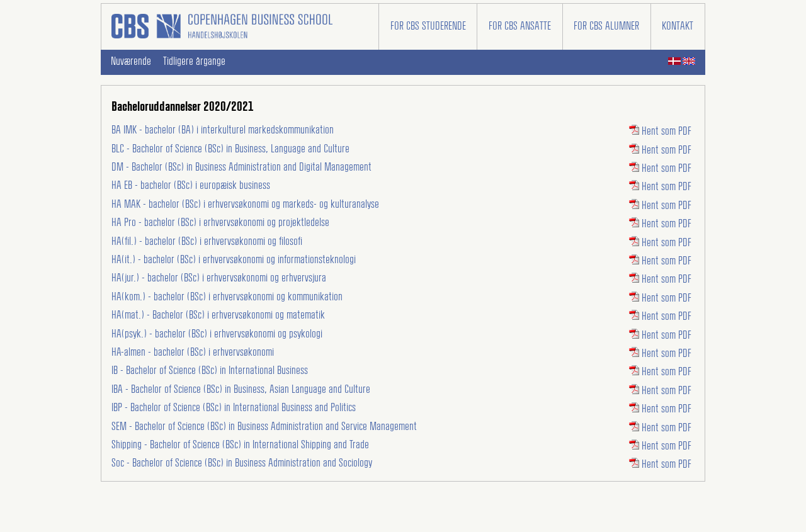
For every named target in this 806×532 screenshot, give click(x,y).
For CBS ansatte (520, 26)
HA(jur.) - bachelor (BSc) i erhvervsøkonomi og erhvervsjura (219, 278)
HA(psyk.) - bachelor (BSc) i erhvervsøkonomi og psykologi (217, 334)
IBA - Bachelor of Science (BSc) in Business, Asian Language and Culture (241, 390)
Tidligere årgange (194, 62)
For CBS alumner (606, 26)
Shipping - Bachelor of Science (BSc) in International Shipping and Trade (240, 445)
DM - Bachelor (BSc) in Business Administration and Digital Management (241, 167)
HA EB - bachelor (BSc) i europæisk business (191, 186)
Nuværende (131, 62)
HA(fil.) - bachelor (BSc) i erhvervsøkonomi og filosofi (207, 242)
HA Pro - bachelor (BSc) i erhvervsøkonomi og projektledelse (220, 223)
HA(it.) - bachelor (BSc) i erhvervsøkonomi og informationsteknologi (234, 260)
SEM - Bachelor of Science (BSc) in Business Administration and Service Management (264, 427)
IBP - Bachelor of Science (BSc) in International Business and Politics (234, 408)
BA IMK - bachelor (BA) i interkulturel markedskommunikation (223, 130)
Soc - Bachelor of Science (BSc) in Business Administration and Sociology (242, 463)
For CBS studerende (428, 26)
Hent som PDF (660, 132)
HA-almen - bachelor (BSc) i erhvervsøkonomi (193, 353)
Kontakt (678, 26)
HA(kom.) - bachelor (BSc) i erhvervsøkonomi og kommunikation (227, 297)
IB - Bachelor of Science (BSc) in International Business (210, 371)
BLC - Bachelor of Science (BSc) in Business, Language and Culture (230, 149)
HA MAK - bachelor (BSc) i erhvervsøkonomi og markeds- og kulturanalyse (245, 205)
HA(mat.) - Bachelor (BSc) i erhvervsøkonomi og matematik (218, 315)
